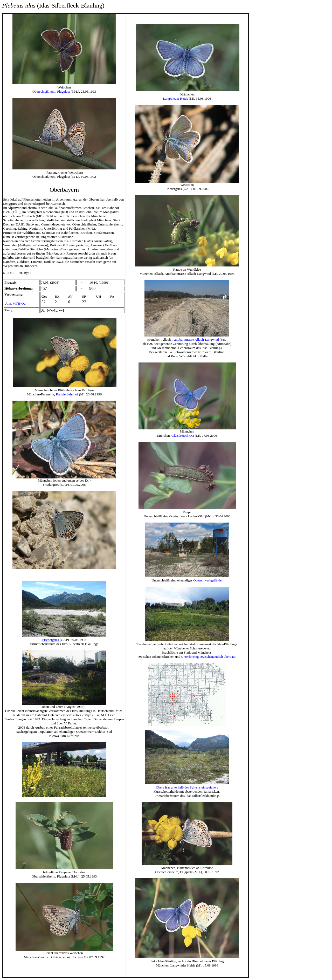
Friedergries (51, 640)
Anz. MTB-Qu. (16, 303)
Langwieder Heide (176, 98)
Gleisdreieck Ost (183, 436)
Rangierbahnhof (67, 394)
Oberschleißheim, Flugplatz (51, 91)
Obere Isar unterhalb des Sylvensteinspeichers (187, 787)
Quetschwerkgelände (207, 580)
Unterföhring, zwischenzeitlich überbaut (208, 657)
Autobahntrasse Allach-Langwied (196, 340)
